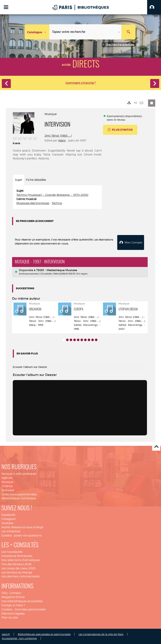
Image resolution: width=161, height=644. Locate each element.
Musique (7, 482)
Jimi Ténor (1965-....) (58, 136)
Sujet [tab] (18, 180)
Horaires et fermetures (17, 556)
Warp (62, 140)
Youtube (7, 523)
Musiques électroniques (33, 203)
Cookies (7, 609)
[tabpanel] (57, 197)
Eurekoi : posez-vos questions (22, 535)
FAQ (4, 593)
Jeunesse (8, 490)
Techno (57, 203)
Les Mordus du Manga (17, 572)
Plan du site (10, 617)
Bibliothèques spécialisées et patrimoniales (44, 634)
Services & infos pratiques (19, 474)
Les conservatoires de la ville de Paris (101, 634)
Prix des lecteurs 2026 (16, 564)
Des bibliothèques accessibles (22, 601)
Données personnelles (30, 609)
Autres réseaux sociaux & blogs (22, 527)
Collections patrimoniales (19, 494)
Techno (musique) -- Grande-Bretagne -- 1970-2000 (52, 195)
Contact (15, 593)
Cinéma (7, 486)
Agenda (7, 478)
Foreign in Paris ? (13, 605)
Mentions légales (13, 613)
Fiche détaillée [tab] (36, 180)
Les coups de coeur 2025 (18, 568)
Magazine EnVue (13, 597)
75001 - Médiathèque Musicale (57, 270)
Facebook (8, 515)
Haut (156, 447)
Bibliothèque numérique (19, 498)
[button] (154, 7)
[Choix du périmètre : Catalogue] (37, 32)
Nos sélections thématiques (21, 560)
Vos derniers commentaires (21, 576)
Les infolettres (11, 531)
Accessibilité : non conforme (19, 638)
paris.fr (6, 634)
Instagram (9, 519)
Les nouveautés (12, 552)
